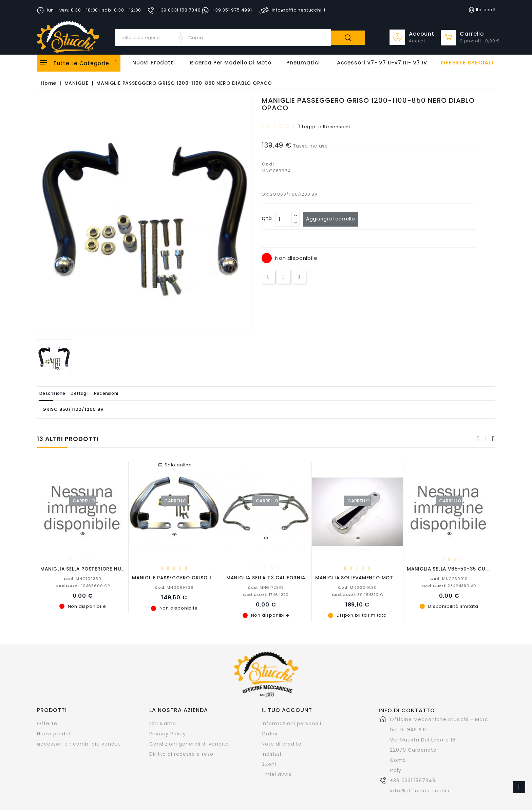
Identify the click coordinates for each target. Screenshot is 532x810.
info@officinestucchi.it (421, 790)
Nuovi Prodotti (154, 63)
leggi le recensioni (324, 127)
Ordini (270, 733)
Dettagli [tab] (92, 393)
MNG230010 (449, 578)
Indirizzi (271, 754)
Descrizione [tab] (57, 393)
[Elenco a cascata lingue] (482, 10)
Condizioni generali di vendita (189, 744)
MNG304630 (357, 587)
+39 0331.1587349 (413, 780)
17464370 (266, 594)
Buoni (269, 764)
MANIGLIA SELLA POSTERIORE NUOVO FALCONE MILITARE (111, 569)
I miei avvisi (277, 774)
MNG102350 (82, 578)
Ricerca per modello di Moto (231, 63)
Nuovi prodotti (56, 733)
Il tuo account (287, 710)
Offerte (47, 723)
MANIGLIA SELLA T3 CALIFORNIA (266, 577)
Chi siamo (163, 723)
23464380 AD (449, 585)
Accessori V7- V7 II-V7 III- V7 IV (382, 63)
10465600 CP (83, 585)
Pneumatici (303, 63)
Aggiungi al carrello (333, 219)
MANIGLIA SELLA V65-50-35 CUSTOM (453, 569)
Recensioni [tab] (127, 393)
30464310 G (358, 594)
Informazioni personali (291, 723)
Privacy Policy (168, 733)
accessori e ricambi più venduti (79, 744)
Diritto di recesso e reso (181, 754)
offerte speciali (467, 63)
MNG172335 (266, 587)
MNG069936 (174, 587)
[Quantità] (284, 219)
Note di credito (282, 744)
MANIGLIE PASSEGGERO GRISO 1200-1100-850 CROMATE (203, 577)
